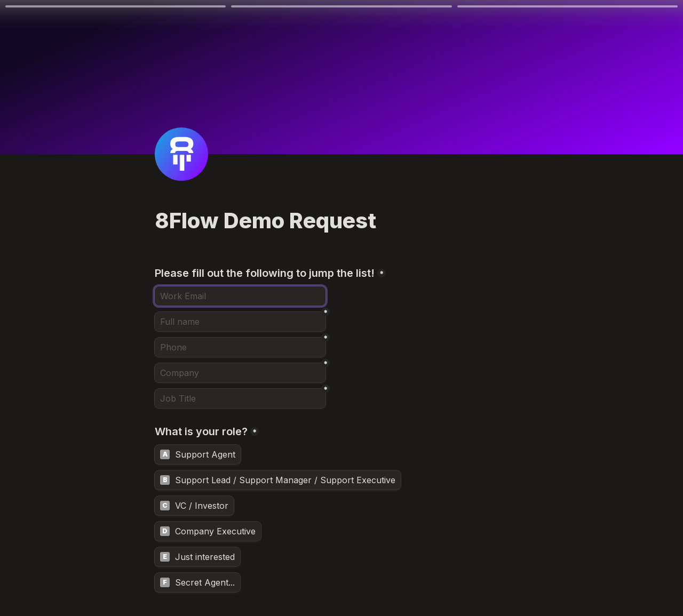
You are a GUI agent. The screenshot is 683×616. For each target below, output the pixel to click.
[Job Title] (240, 398)
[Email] (240, 296)
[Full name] (240, 322)
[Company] (240, 373)
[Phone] (240, 347)
